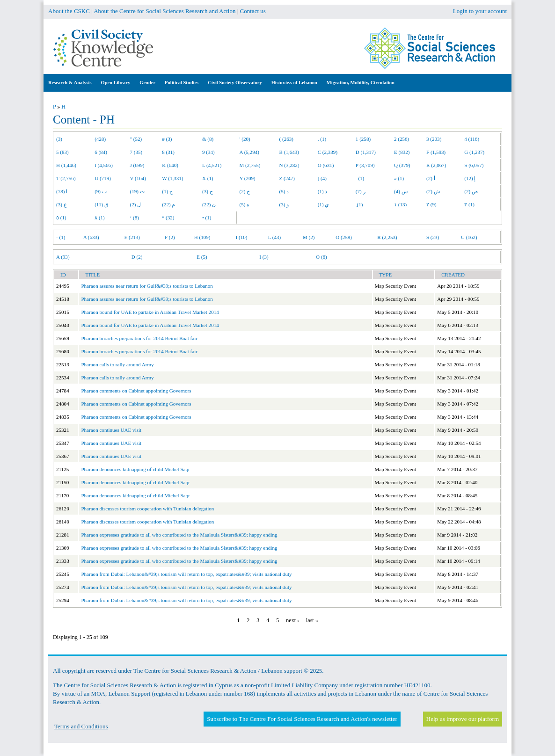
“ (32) (168, 218)
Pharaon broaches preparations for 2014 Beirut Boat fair (139, 338)
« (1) (399, 178)
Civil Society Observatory (235, 83)
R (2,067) (436, 165)
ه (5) (245, 204)
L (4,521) (212, 165)
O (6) (321, 257)
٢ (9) (431, 204)
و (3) (284, 204)
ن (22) (209, 204)
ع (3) (62, 204)
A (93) (63, 257)
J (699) (137, 165)
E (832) (402, 152)
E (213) (132, 237)
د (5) (284, 191)
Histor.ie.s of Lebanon (294, 83)
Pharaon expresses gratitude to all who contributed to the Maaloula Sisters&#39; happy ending (179, 535)
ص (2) (471, 191)
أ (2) (431, 178)
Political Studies (182, 83)
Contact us (253, 11)
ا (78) (62, 191)
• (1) (207, 218)
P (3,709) (365, 165)
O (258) (344, 237)
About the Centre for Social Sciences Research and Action (164, 11)
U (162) (469, 237)
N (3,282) (289, 165)
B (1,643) (289, 152)
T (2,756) (66, 178)
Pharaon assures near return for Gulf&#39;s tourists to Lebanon (147, 286)
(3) (59, 139)
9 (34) (208, 152)
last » (312, 620)
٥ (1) (61, 218)
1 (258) (363, 139)
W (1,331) (172, 178)
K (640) (170, 165)
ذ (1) (323, 191)
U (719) (103, 178)
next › (292, 620)
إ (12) (470, 178)
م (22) (168, 204)
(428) (100, 139)
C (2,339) (328, 152)
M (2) (309, 237)
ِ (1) (359, 204)
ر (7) (361, 191)
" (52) (136, 139)
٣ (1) (469, 204)
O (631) (326, 165)
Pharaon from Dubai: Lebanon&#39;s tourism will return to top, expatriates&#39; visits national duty (186, 574)
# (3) (167, 139)
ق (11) (102, 204)
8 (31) (168, 152)
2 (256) (402, 139)
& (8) (208, 139)
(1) (360, 178)
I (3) (264, 257)
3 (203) (434, 139)
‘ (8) (135, 218)
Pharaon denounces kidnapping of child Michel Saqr (135, 469)
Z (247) (287, 178)
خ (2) (245, 191)
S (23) (433, 237)
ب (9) (101, 191)
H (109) (202, 237)
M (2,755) (250, 165)
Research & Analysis (70, 83)
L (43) (275, 237)
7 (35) (136, 152)
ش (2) (433, 191)
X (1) (208, 178)
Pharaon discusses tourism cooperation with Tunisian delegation (147, 509)
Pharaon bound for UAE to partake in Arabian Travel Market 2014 (150, 312)
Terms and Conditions (81, 726)
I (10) (242, 237)
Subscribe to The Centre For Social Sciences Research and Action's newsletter (302, 719)
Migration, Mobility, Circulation (361, 83)
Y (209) (248, 178)
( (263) (286, 139)
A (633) (91, 237)
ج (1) (167, 191)
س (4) (401, 191)
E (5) (202, 257)
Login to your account (480, 11)
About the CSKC (69, 11)
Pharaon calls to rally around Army (117, 364)
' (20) (245, 139)
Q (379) (402, 165)
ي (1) (324, 204)
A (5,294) (249, 152)
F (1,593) (436, 152)
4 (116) (472, 139)
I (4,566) (104, 165)
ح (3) (208, 191)
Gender (147, 83)
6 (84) (101, 152)
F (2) (170, 237)
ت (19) (137, 191)
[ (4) (322, 178)
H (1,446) (66, 165)
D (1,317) (366, 152)
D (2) (137, 257)
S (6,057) (474, 165)
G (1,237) (474, 152)
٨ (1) (100, 218)
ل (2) (136, 204)
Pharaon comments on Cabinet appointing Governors (136, 391)
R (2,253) (387, 237)
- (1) (61, 237)
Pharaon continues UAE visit (111, 430)
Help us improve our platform (463, 719)
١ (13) (400, 204)
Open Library (116, 83)
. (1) (322, 139)
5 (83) (62, 152)
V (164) (138, 178)
